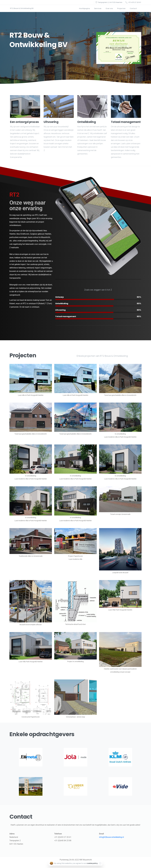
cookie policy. (92, 863)
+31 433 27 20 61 (133, 2)
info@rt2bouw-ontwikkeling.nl (111, 837)
